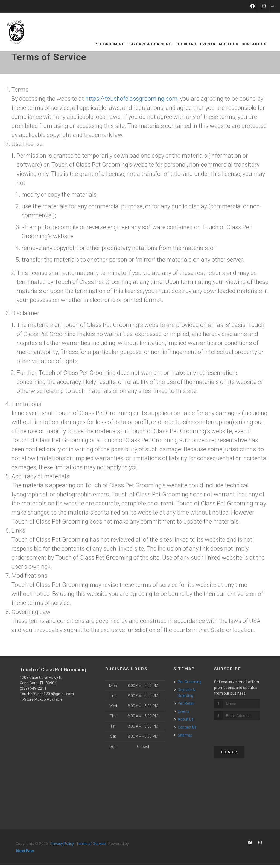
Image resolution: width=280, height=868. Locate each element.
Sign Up (229, 752)
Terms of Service (91, 844)
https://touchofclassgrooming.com (131, 99)
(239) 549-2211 (33, 688)
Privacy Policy (62, 844)
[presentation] (243, 731)
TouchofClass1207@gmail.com (47, 694)
